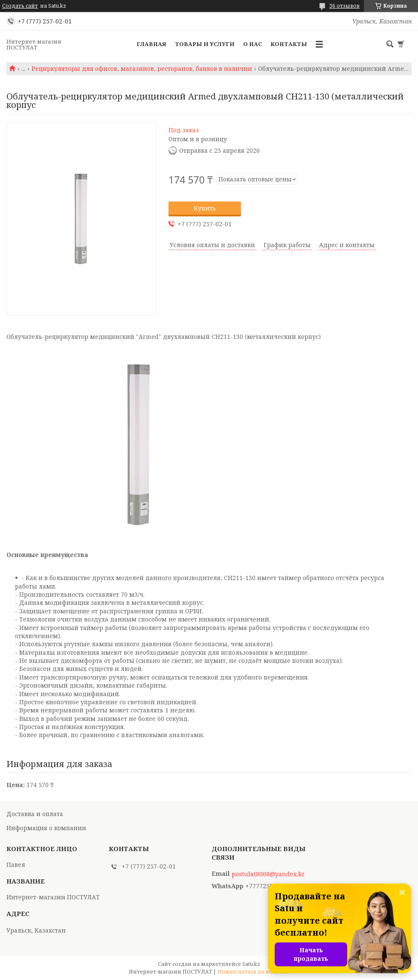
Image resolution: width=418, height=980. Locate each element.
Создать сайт (20, 6)
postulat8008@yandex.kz (268, 874)
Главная (151, 44)
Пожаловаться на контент (253, 972)
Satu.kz (251, 964)
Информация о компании (46, 828)
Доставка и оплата (35, 814)
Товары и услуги (205, 44)
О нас (253, 44)
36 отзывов (344, 6)
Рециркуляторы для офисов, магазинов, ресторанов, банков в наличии (142, 69)
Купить (205, 208)
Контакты (289, 44)
